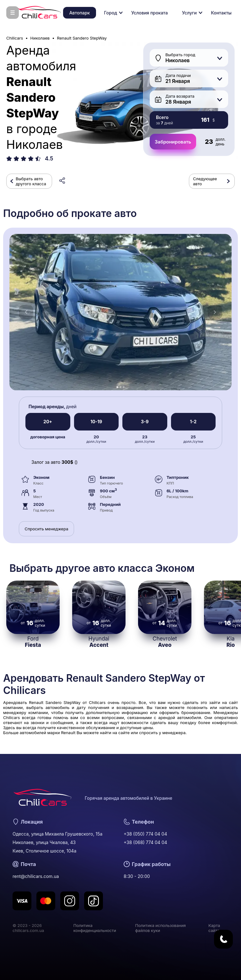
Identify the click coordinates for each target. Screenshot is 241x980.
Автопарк (80, 13)
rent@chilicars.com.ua (36, 876)
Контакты (221, 13)
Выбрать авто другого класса (31, 181)
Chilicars (15, 38)
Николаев (40, 38)
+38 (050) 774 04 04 (145, 834)
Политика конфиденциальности (95, 928)
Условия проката (149, 13)
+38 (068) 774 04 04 (145, 842)
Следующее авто (205, 181)
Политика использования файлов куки (161, 928)
